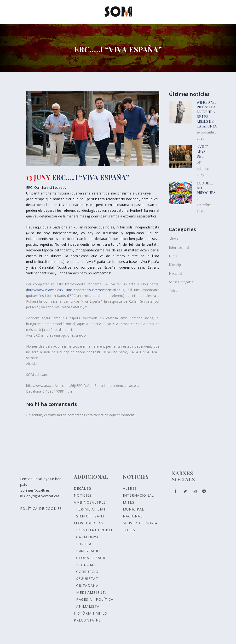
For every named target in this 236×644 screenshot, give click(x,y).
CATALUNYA (87, 537)
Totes (173, 291)
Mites (173, 256)
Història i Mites (90, 613)
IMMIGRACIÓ (88, 551)
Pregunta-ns (87, 620)
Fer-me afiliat (91, 509)
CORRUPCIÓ (87, 572)
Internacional (179, 247)
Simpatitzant (90, 516)
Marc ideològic (90, 523)
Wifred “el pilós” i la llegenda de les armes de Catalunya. (207, 114)
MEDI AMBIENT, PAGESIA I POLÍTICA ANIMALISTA (95, 599)
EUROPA (84, 544)
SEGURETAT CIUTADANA (87, 582)
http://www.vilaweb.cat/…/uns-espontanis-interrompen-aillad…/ (76, 290)
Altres (173, 239)
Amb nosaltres (90, 502)
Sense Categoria (181, 282)
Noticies (83, 495)
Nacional (176, 273)
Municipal (176, 265)
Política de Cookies (41, 508)
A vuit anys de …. (202, 152)
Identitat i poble (95, 530)
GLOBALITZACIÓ (92, 558)
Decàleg (82, 488)
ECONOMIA (86, 565)
